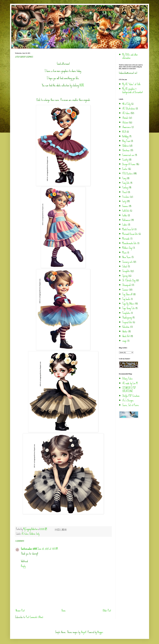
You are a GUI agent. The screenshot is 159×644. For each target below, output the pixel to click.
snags (124, 341)
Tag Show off (127, 294)
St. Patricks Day (129, 280)
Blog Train (126, 141)
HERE (82, 85)
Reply (23, 566)
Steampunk (127, 285)
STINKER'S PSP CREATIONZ (129, 389)
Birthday (125, 136)
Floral (125, 192)
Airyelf (84, 632)
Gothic (125, 215)
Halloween (126, 220)
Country (125, 160)
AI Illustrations (129, 109)
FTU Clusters (128, 174)
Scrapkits (126, 271)
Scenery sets (127, 262)
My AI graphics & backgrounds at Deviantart (133, 90)
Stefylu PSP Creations (131, 396)
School (125, 266)
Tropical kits (127, 322)
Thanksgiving (127, 318)
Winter (125, 331)
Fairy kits (126, 183)
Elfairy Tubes (128, 379)
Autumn (125, 122)
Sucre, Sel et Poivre (131, 405)
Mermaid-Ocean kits (130, 234)
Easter (125, 169)
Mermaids (126, 239)
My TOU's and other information (130, 56)
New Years (127, 257)
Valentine (126, 327)
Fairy (124, 178)
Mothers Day (127, 248)
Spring (125, 276)
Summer (125, 290)
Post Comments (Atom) (35, 617)
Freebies (126, 197)
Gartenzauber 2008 (29, 549)
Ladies (125, 225)
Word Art (126, 336)
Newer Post (20, 611)
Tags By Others (128, 304)
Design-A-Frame (129, 164)
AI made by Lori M (130, 383)
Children (32, 534)
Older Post (107, 611)
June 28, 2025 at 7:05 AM (48, 549)
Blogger (100, 632)
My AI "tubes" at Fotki (131, 84)
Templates (126, 313)
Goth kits (126, 211)
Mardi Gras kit (128, 229)
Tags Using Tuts (129, 308)
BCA (124, 132)
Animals (125, 118)
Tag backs (126, 299)
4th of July (126, 104)
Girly (38, 534)
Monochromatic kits (129, 243)
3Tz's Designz (128, 400)
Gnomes (125, 206)
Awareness (127, 127)
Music (124, 253)
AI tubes (25, 534)
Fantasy (125, 187)
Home (64, 611)
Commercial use (128, 155)
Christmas (126, 150)
